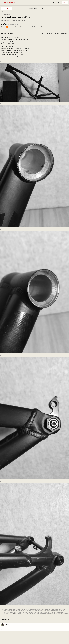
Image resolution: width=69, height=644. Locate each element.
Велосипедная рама (6, 14)
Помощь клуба (12, 614)
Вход (65, 3)
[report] (57, 33)
